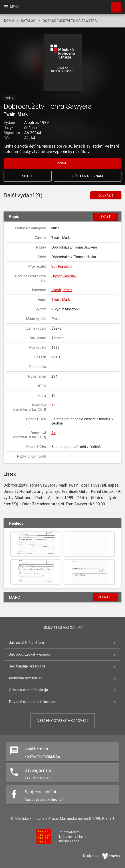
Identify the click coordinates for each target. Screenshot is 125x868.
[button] (63, 63)
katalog (28, 21)
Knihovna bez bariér (25, 678)
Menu (11, 7)
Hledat (114, 5)
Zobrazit (106, 195)
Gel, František (62, 267)
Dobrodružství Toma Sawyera (70, 21)
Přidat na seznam (88, 176)
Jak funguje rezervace (27, 666)
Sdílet (27, 176)
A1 (53, 405)
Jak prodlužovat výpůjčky (30, 654)
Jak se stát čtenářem (26, 643)
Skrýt (106, 217)
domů (9, 21)
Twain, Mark (16, 114)
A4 (53, 433)
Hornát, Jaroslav (64, 276)
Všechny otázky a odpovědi (63, 721)
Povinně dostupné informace (33, 702)
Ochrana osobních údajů (28, 690)
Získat (62, 163)
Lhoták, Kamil (62, 290)
